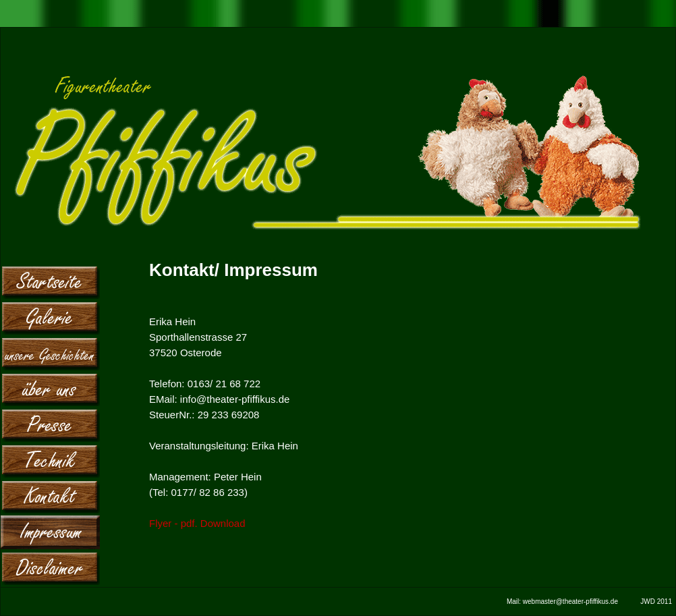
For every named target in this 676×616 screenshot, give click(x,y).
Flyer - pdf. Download (197, 523)
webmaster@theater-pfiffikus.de (570, 601)
